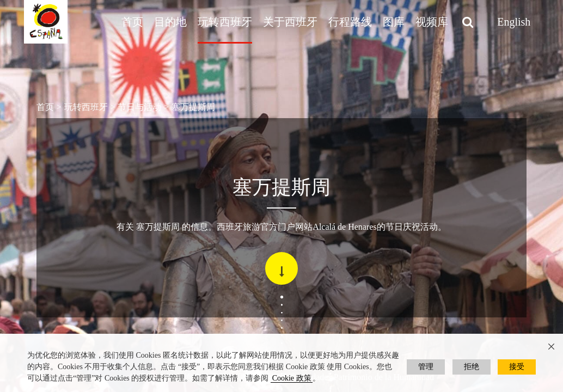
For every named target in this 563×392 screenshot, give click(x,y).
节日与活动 (139, 107)
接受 (517, 367)
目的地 (170, 22)
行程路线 (350, 22)
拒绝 (472, 367)
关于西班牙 (290, 22)
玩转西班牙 (225, 22)
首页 (132, 22)
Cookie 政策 (292, 378)
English (514, 22)
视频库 (432, 22)
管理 (426, 367)
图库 (394, 22)
